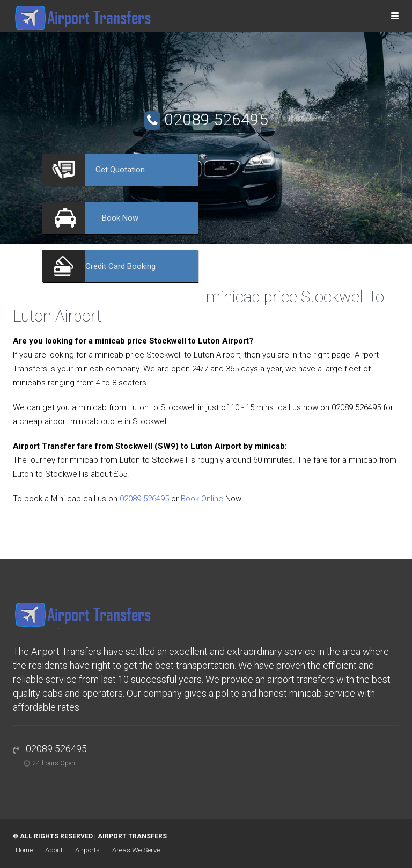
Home (24, 850)
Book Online (202, 499)
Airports (87, 850)
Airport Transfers (132, 836)
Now (120, 218)
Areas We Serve (136, 850)
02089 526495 (216, 119)
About (54, 850)
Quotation (120, 170)
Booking (120, 266)
